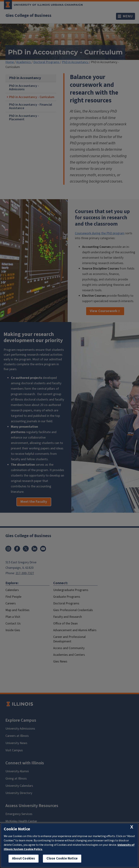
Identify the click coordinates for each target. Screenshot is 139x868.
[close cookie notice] (132, 827)
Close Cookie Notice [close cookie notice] (62, 859)
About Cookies (24, 859)
